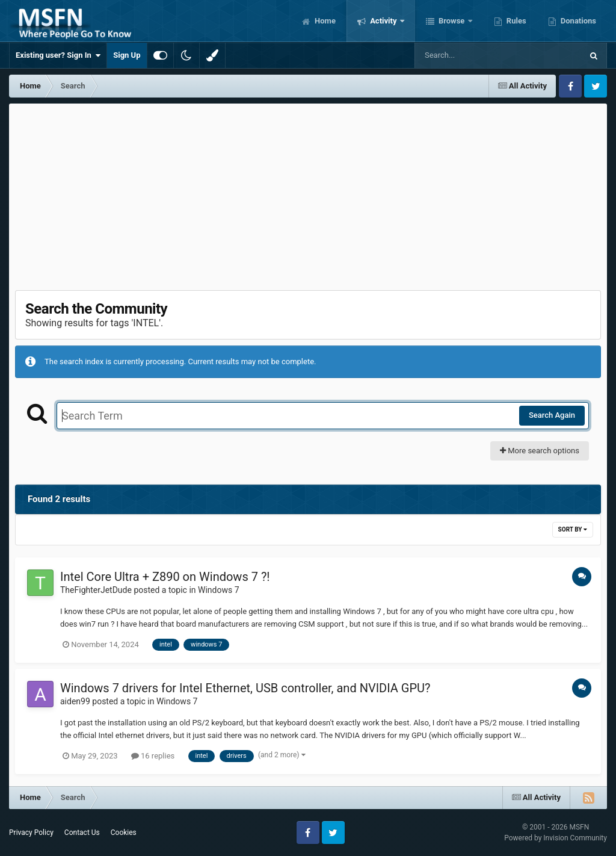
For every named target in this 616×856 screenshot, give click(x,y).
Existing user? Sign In (58, 55)
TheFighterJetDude (96, 590)
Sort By (573, 529)
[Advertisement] (308, 194)
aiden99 (75, 701)
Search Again (552, 415)
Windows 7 (219, 590)
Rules (516, 21)
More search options (540, 451)
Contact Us (82, 833)
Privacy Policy (31, 833)
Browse (452, 21)
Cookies (124, 833)
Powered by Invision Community (556, 838)
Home (324, 21)
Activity (383, 21)
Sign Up (127, 55)
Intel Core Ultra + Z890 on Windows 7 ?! (165, 577)
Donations (577, 21)
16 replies (153, 756)
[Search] (468, 55)
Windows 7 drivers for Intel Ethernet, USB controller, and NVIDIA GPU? (245, 688)
